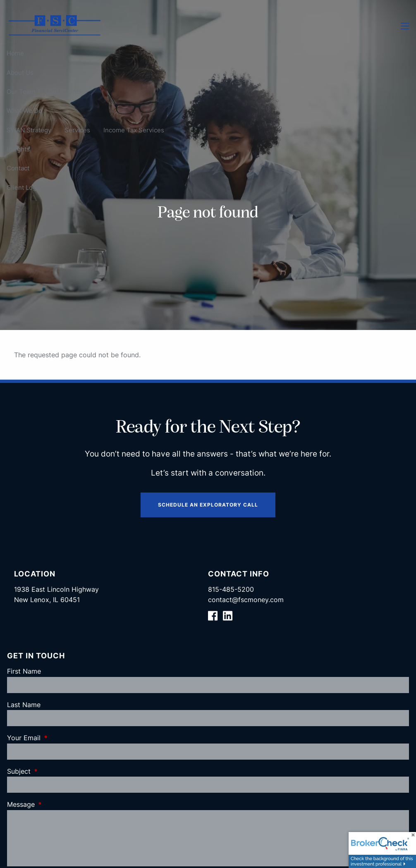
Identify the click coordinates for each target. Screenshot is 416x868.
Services (77, 130)
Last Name (24, 705)
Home (15, 53)
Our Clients (65, 92)
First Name (24, 671)
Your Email (57, 738)
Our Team (21, 92)
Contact (18, 168)
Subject (53, 771)
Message (55, 804)
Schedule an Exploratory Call (208, 505)
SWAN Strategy (29, 130)
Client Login (24, 188)
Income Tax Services (134, 130)
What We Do (24, 111)
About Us (20, 73)
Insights (18, 149)
